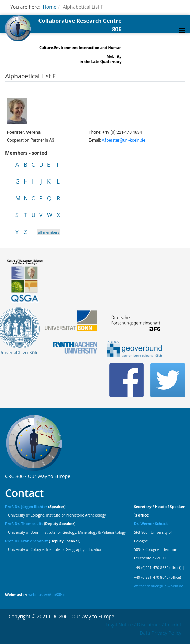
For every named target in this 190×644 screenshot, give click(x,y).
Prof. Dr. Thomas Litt (24, 524)
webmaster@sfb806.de (48, 595)
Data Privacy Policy (160, 633)
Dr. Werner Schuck (151, 524)
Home (49, 7)
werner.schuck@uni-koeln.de (159, 586)
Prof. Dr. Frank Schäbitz (27, 541)
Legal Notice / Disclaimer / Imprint (143, 625)
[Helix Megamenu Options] (182, 30)
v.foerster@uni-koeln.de (124, 140)
